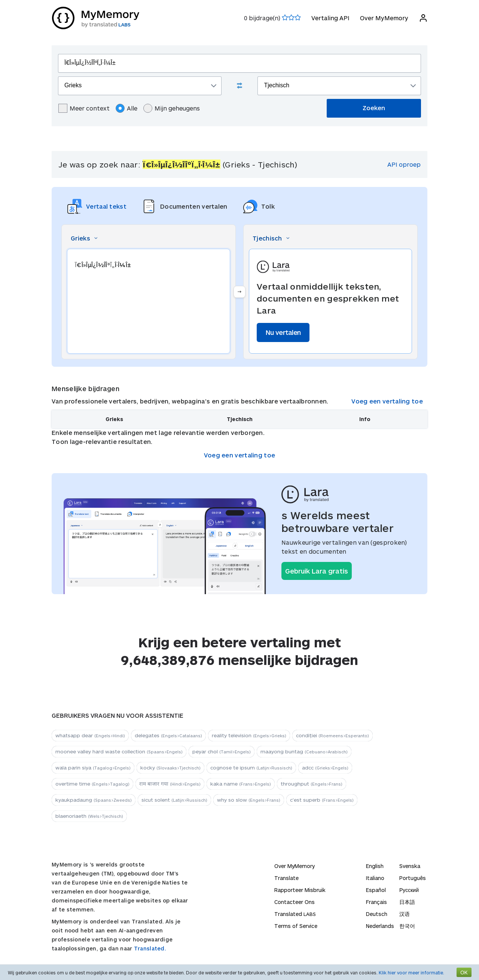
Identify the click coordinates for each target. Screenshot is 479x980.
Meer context (84, 108)
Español (376, 890)
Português (413, 878)
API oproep (404, 164)
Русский (409, 890)
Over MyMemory (384, 18)
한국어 (407, 926)
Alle (126, 108)
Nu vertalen (283, 332)
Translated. (150, 948)
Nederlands (380, 926)
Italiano (375, 878)
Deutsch (377, 914)
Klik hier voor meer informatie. (411, 973)
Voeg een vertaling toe (387, 401)
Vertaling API (330, 18)
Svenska (410, 866)
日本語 (407, 902)
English (375, 866)
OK (464, 972)
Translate (286, 878)
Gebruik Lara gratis (317, 571)
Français (376, 902)
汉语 (405, 914)
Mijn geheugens (172, 108)
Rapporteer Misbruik (300, 890)
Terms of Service (296, 926)
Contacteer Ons (295, 902)
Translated (295, 914)
